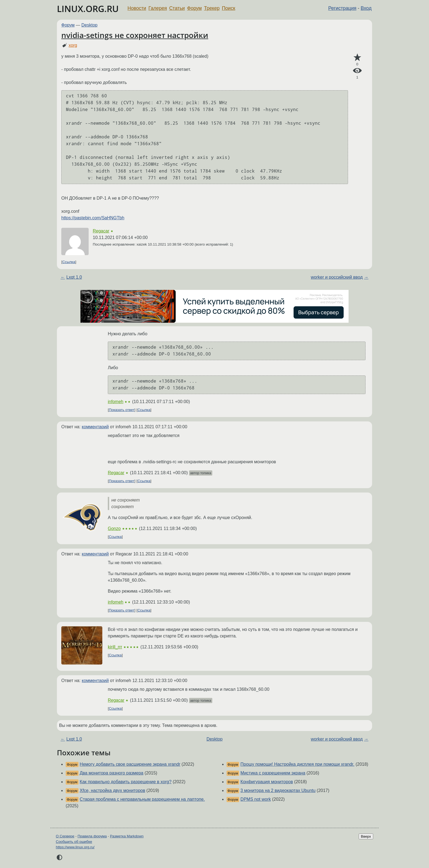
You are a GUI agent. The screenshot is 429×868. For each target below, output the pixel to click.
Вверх (366, 836)
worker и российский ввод (337, 277)
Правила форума (92, 836)
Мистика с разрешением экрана (273, 773)
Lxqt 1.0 (74, 277)
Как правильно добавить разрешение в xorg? (125, 782)
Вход (366, 8)
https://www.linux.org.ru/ (75, 847)
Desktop (90, 25)
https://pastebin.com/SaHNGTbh (93, 218)
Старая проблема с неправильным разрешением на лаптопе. (142, 799)
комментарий (95, 427)
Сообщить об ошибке (74, 842)
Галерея (158, 8)
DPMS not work (256, 799)
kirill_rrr (115, 647)
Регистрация (342, 8)
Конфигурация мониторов (267, 782)
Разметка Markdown (127, 836)
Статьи (177, 8)
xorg (73, 45)
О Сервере (65, 836)
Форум (194, 8)
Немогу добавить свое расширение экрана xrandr (130, 764)
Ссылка (69, 262)
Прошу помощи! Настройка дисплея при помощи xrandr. (297, 764)
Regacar (101, 231)
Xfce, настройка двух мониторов (112, 790)
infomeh (116, 402)
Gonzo (114, 528)
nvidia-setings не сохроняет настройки (135, 35)
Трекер (212, 8)
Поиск (229, 8)
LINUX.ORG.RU (88, 9)
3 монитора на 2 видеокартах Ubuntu (278, 790)
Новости (137, 8)
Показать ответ (122, 410)
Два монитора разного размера (111, 773)
